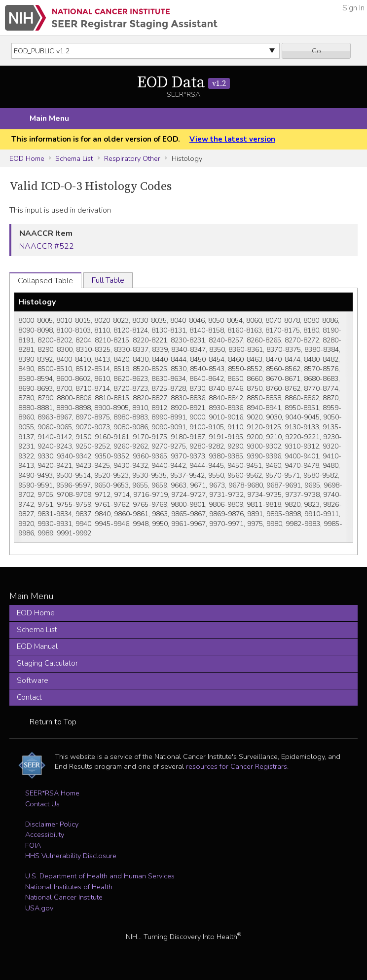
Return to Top (53, 722)
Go (316, 51)
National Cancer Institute (64, 897)
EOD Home (27, 158)
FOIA (33, 845)
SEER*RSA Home (52, 793)
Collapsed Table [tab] (45, 281)
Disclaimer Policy (52, 824)
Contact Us (42, 804)
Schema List (74, 158)
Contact (29, 697)
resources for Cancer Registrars (237, 766)
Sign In (353, 8)
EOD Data (183, 83)
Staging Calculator (47, 663)
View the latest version (232, 139)
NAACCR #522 (47, 246)
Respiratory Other (132, 158)
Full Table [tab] (108, 280)
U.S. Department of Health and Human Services (100, 876)
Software (33, 680)
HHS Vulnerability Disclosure (71, 856)
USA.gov (39, 908)
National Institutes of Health (69, 887)
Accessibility (45, 834)
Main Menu (49, 118)
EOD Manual (37, 646)
